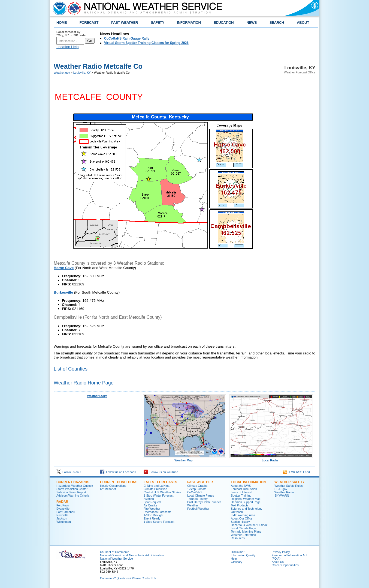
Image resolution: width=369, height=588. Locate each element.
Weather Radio (284, 492)
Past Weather (200, 482)
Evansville (63, 509)
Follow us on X (69, 472)
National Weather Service (117, 559)
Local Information (248, 482)
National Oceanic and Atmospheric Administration (132, 555)
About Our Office (242, 518)
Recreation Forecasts (157, 512)
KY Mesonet (108, 489)
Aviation (149, 499)
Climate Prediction (155, 489)
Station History (240, 522)
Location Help (68, 47)
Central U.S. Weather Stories (162, 492)
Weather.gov (62, 73)
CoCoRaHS (195, 492)
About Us (278, 562)
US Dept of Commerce (115, 552)
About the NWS (241, 486)
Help (234, 559)
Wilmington (64, 522)
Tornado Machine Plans (246, 532)
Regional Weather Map (246, 499)
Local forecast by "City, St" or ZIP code (71, 34)
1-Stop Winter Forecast (159, 496)
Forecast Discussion (244, 489)
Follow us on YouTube (161, 472)
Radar (62, 502)
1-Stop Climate (197, 489)
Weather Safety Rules (288, 486)
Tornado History (197, 499)
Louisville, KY (82, 73)
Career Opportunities (285, 565)
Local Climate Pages (201, 496)
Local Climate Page (243, 528)
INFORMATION (189, 23)
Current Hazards (73, 482)
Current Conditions (119, 482)
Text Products (240, 505)
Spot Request (152, 502)
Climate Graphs (197, 486)
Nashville (62, 515)
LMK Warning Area (243, 515)
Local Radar (271, 459)
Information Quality (243, 555)
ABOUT (303, 23)
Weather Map (185, 459)
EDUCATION (224, 23)
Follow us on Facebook (118, 472)
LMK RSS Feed (296, 472)
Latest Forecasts (160, 482)
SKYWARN (282, 496)
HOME (62, 23)
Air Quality (150, 505)
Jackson (62, 518)
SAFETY (157, 23)
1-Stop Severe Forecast (159, 522)
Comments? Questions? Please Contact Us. (128, 578)
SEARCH (277, 23)
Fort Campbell (66, 512)
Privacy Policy (281, 552)
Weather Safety (289, 482)
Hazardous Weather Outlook (75, 486)
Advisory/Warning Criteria (73, 496)
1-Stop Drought (153, 515)
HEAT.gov (281, 489)
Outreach (237, 512)
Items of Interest (241, 492)
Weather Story (97, 396)
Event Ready (152, 518)
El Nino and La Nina (157, 486)
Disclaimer (238, 552)
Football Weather (198, 509)
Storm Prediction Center (72, 489)
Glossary (237, 562)
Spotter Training (241, 496)
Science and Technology (246, 509)
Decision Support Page (246, 502)
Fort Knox (63, 505)
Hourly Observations (113, 486)
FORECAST (89, 23)
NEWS (252, 23)
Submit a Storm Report (71, 492)
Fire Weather (152, 509)
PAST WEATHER (125, 23)
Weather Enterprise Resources (243, 536)
